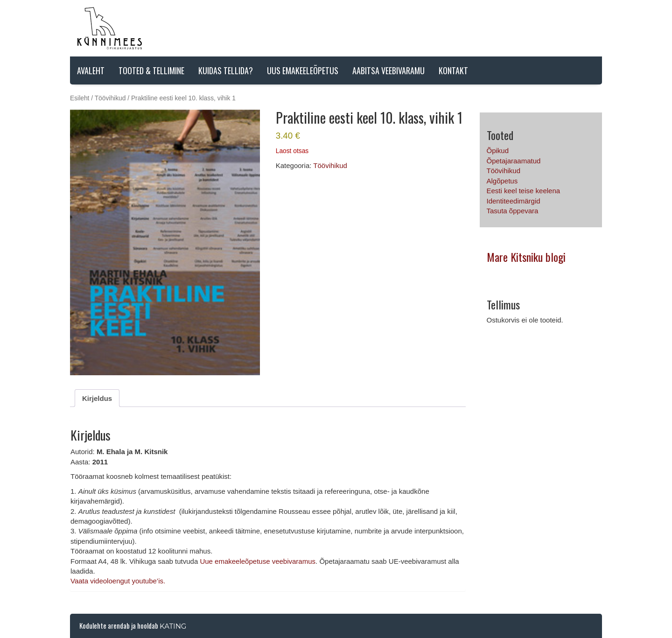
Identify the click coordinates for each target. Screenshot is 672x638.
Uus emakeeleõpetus (303, 70)
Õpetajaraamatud (514, 161)
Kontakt (453, 70)
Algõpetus (502, 181)
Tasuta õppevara (513, 211)
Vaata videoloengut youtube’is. (118, 581)
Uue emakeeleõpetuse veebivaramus (258, 561)
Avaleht (91, 70)
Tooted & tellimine (151, 70)
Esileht (80, 98)
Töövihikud (110, 98)
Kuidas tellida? (226, 70)
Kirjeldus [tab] (97, 398)
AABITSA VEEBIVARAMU (388, 70)
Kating (173, 626)
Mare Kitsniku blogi (526, 257)
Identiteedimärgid (514, 201)
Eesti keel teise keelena (524, 191)
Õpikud (498, 151)
